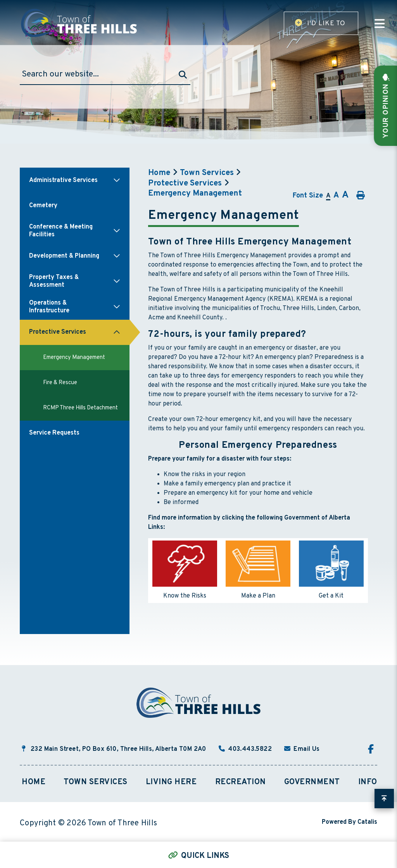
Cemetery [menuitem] (43, 206)
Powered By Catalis (350, 822)
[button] (117, 180)
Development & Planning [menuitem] (64, 256)
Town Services (207, 173)
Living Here (171, 782)
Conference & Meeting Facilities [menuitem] (61, 231)
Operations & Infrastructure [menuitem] (49, 307)
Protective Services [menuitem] (58, 332)
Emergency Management (195, 194)
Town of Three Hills (80, 23)
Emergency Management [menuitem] (74, 358)
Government (312, 782)
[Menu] (380, 25)
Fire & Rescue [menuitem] (60, 383)
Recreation (241, 782)
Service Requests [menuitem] (54, 433)
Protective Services (185, 184)
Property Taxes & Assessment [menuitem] (54, 281)
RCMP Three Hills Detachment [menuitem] (80, 408)
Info (368, 782)
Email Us (306, 749)
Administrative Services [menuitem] (63, 180)
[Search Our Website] (105, 75)
